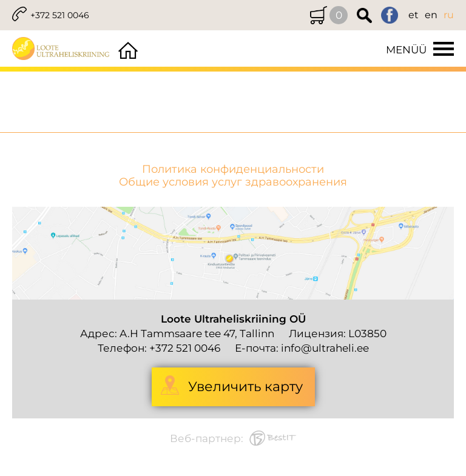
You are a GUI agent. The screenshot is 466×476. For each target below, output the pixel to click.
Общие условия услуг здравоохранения (233, 182)
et (414, 15)
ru (449, 15)
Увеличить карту (245, 387)
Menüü (406, 50)
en (431, 15)
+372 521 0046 (60, 15)
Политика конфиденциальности (233, 169)
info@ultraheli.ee (325, 348)
